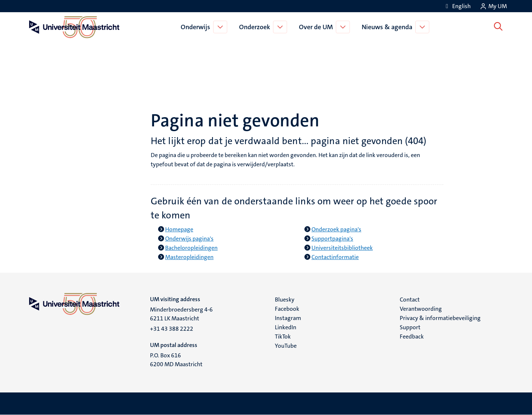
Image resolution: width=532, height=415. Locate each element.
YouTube (286, 346)
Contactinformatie (335, 257)
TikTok (283, 336)
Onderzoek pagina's (336, 229)
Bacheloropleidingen (191, 248)
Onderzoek (256, 27)
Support (410, 327)
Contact (410, 300)
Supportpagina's (332, 239)
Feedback (412, 336)
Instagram (288, 318)
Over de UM (317, 27)
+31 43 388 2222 (172, 329)
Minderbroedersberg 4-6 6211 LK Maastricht (181, 314)
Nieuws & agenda (388, 27)
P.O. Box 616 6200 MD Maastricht (176, 360)
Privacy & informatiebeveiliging (440, 318)
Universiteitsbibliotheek (342, 248)
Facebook (287, 309)
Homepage (179, 229)
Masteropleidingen (189, 257)
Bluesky (285, 300)
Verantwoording (421, 309)
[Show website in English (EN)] (457, 6)
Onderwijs (197, 27)
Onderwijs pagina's (189, 239)
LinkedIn (286, 327)
